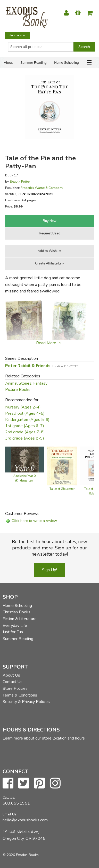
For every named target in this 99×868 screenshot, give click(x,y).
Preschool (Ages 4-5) (25, 413)
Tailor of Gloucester (62, 489)
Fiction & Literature (20, 619)
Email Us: (10, 814)
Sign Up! (49, 570)
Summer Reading (33, 63)
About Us (11, 675)
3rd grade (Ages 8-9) (25, 438)
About (8, 63)
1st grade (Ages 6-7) (25, 426)
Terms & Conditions (20, 695)
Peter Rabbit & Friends (42, 366)
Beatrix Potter (20, 181)
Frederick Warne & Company (42, 188)
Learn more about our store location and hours (44, 738)
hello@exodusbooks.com (25, 820)
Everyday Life (15, 626)
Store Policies (15, 688)
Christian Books (16, 612)
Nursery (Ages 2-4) (23, 407)
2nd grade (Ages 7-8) (25, 432)
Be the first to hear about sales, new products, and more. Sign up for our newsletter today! (49, 548)
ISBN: (36, 194)
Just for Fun (13, 632)
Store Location (18, 35)
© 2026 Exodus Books (21, 855)
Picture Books (18, 390)
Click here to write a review (34, 521)
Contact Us (13, 682)
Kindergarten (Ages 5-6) (27, 420)
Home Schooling (66, 63)
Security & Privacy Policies (26, 702)
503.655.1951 (16, 803)
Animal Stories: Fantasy (26, 383)
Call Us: (9, 797)
